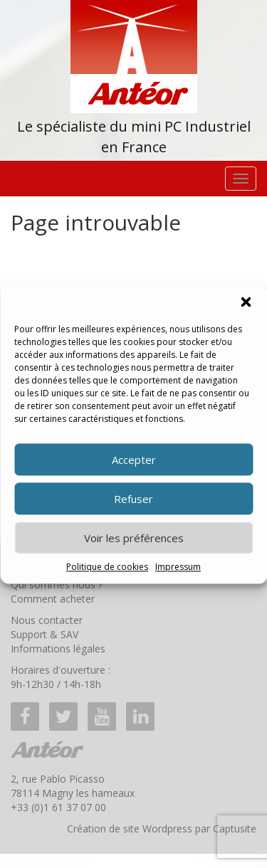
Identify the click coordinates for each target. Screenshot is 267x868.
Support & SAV (44, 634)
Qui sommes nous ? (57, 584)
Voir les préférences (134, 538)
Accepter (134, 460)
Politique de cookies (107, 567)
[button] (246, 302)
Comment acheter (53, 599)
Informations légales (58, 649)
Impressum (178, 567)
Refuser (133, 499)
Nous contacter (47, 620)
